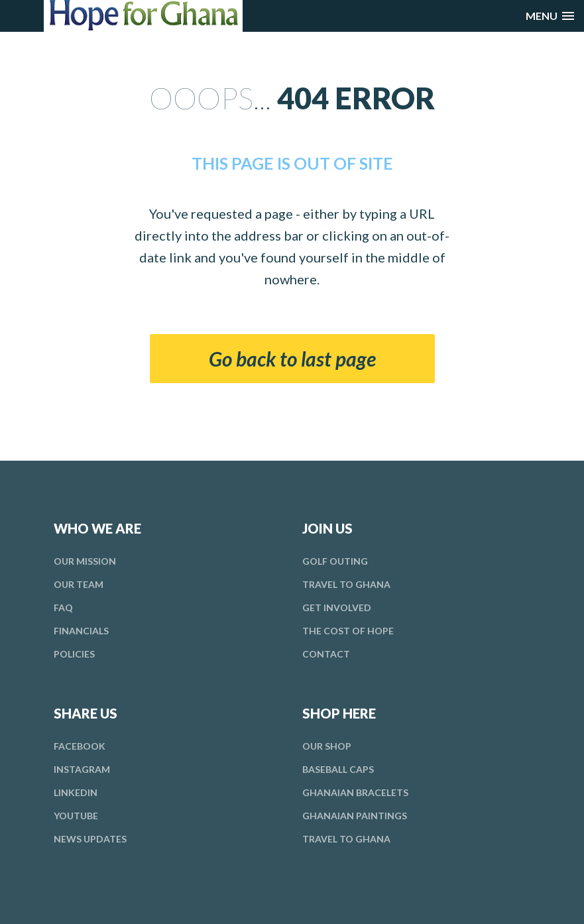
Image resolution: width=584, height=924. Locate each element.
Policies (74, 654)
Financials (81, 631)
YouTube (76, 816)
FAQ (63, 607)
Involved (337, 607)
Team (79, 584)
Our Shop (327, 746)
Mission (85, 561)
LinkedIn (76, 792)
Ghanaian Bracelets (355, 792)
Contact (326, 654)
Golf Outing (335, 561)
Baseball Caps (338, 769)
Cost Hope (348, 631)
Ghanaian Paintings (355, 816)
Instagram (82, 769)
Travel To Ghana (346, 584)
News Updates (90, 839)
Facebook (80, 746)
